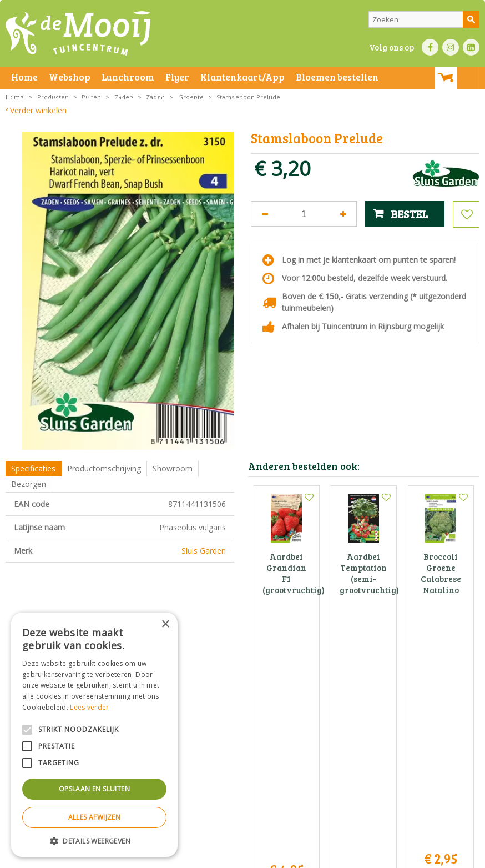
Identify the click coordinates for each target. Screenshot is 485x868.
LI (471, 47)
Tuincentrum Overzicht (372, 857)
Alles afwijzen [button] (95, 817)
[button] (94, 841)
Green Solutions (305, 857)
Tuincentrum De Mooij (243, 712)
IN (451, 47)
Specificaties (33, 468)
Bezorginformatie (251, 857)
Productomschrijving (104, 468)
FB (430, 47)
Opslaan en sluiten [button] (94, 789)
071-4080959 (246, 747)
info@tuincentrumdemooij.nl (246, 758)
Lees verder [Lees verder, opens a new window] (89, 707)
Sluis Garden (204, 551)
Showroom (173, 468)
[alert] (94, 735)
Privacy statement (191, 857)
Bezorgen (29, 484)
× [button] (165, 624)
